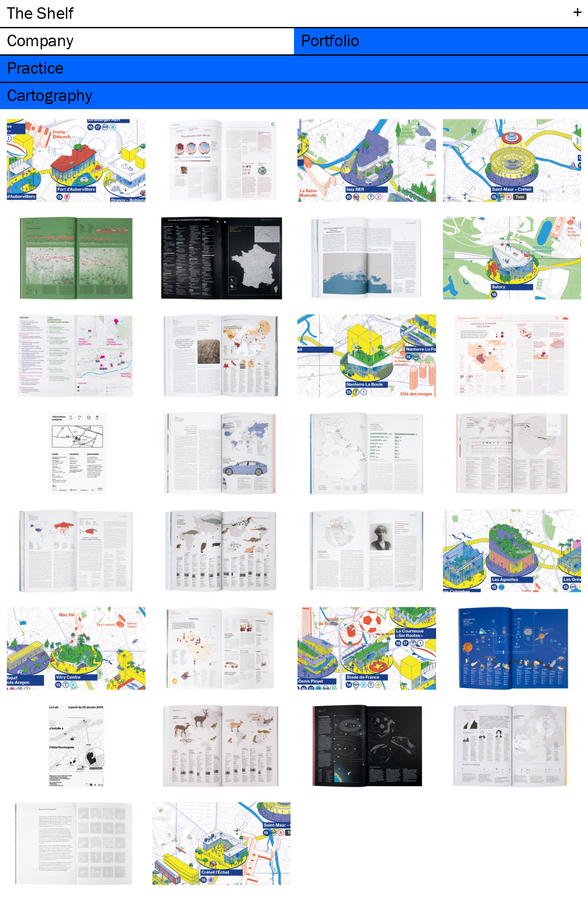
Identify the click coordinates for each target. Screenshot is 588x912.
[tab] (147, 41)
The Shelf (40, 13)
